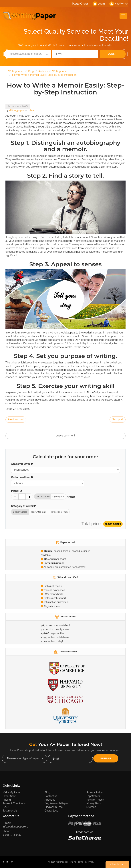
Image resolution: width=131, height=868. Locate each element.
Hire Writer (121, 4)
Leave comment (65, 436)
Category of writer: (24, 506)
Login (101, 4)
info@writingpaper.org (15, 827)
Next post (118, 419)
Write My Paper (17, 792)
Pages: (16, 491)
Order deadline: (22, 477)
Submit (113, 54)
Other (31, 110)
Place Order (80, 4)
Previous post (16, 419)
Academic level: (22, 464)
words (71, 497)
